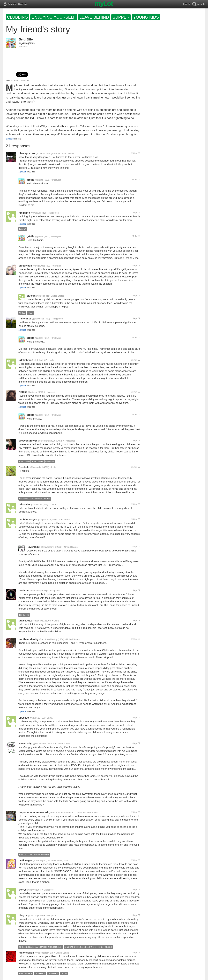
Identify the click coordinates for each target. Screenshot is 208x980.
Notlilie (23, 392)
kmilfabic (24, 213)
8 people (10, 139)
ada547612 (25, 621)
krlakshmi (25, 360)
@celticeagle (39, 860)
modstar (24, 590)
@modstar (35, 591)
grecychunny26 (28, 441)
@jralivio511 (38, 319)
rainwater (24, 504)
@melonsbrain (42, 953)
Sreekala (24, 467)
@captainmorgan (46, 519)
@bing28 (32, 916)
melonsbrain (26, 953)
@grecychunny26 (47, 441)
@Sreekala (36, 467)
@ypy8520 (35, 718)
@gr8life (23, 43)
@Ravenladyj (47, 547)
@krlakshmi (37, 360)
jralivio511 (25, 318)
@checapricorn (43, 153)
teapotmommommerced (33, 812)
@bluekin (41, 296)
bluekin (31, 296)
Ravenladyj (33, 547)
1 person (22, 172)
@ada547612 (39, 621)
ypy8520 (24, 718)
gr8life (28, 39)
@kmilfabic (36, 213)
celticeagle (25, 860)
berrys (23, 890)
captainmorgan (28, 519)
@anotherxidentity (48, 639)
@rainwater (36, 504)
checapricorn (27, 153)
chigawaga (25, 266)
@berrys (31, 890)
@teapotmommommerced (61, 812)
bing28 (23, 915)
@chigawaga (39, 266)
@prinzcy (33, 392)
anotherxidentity (29, 639)
